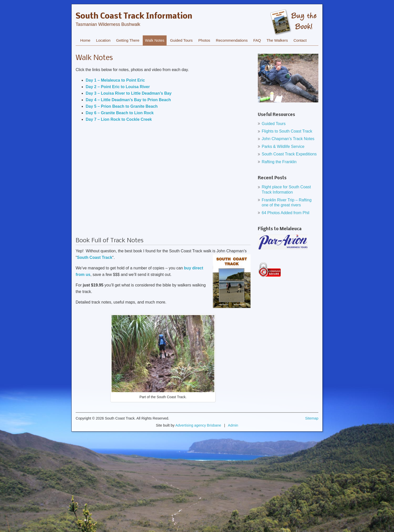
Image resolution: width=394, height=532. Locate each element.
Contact (300, 40)
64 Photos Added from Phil (286, 213)
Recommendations (232, 40)
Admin (233, 425)
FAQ (257, 40)
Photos (204, 40)
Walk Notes (155, 40)
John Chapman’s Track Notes (288, 139)
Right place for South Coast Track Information (286, 190)
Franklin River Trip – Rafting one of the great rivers (287, 203)
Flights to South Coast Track (287, 131)
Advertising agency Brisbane (198, 425)
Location (103, 40)
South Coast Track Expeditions (289, 154)
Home (85, 40)
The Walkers (277, 40)
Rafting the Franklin (279, 162)
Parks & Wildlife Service (283, 146)
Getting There (128, 40)
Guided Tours (181, 40)
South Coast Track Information (134, 17)
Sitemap (312, 418)
